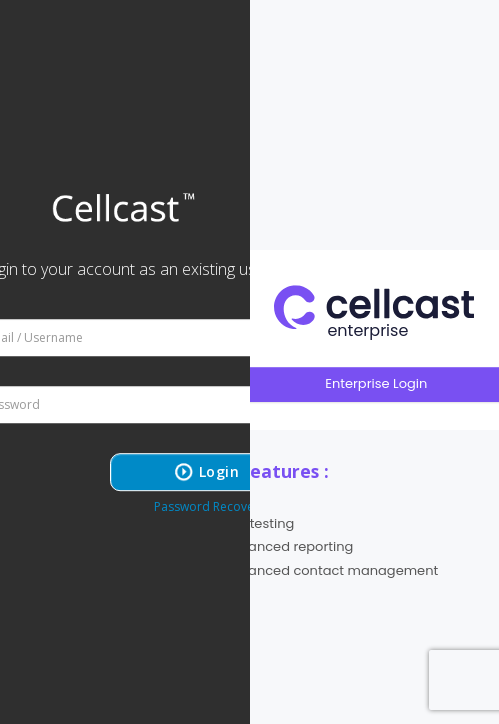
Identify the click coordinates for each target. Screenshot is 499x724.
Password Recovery (209, 506)
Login (219, 471)
